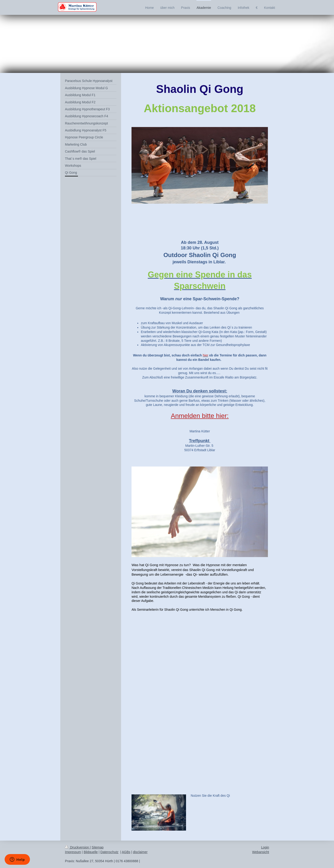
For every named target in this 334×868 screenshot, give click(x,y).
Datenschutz (109, 852)
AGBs (126, 852)
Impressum (73, 852)
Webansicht (261, 852)
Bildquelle (91, 852)
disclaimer (140, 852)
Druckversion (77, 847)
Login (265, 847)
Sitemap (98, 847)
